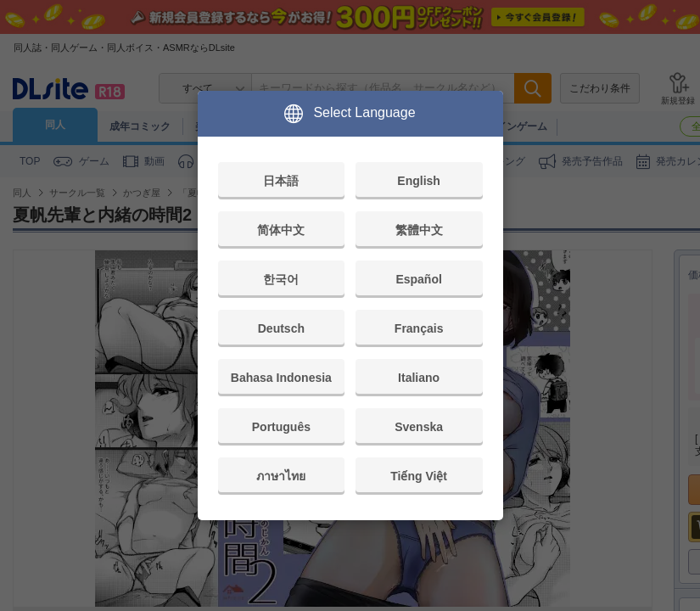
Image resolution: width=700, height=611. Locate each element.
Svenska (419, 427)
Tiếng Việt (419, 476)
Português (281, 427)
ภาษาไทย (281, 476)
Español (418, 279)
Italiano (419, 378)
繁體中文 (419, 230)
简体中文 (281, 230)
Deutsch (281, 328)
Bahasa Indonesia (281, 378)
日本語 (281, 181)
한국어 (281, 279)
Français (419, 328)
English (419, 181)
